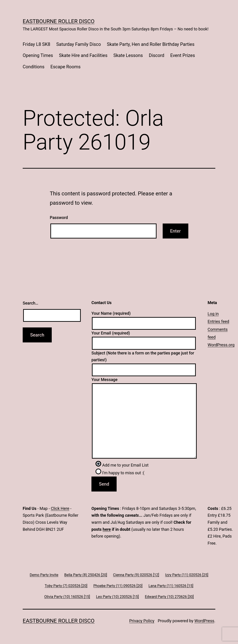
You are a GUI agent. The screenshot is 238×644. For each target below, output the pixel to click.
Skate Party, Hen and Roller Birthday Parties (151, 44)
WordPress (204, 621)
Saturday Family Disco (79, 44)
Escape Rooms (65, 67)
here (107, 529)
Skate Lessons (128, 55)
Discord (157, 55)
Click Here (60, 508)
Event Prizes (183, 55)
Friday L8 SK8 (37, 44)
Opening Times (38, 55)
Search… (31, 303)
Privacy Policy (142, 621)
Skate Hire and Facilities (83, 55)
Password (59, 218)
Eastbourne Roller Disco (59, 21)
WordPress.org (221, 345)
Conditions (34, 67)
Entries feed (218, 321)
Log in (213, 314)
